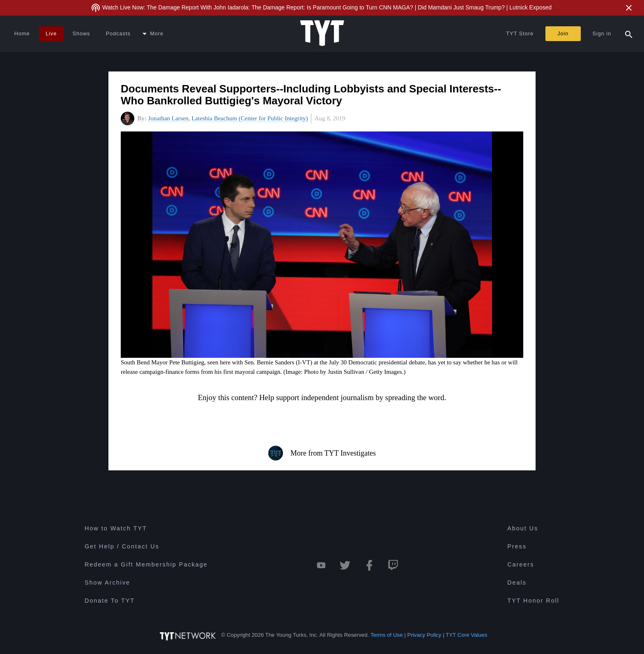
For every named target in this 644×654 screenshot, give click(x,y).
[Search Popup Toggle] (629, 34)
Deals (517, 583)
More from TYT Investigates (322, 453)
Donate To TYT (110, 601)
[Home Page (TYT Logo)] (322, 34)
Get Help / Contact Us (122, 546)
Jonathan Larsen (168, 118)
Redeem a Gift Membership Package (146, 564)
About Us (523, 528)
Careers (521, 564)
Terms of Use (387, 635)
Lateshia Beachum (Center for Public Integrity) (250, 118)
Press (517, 546)
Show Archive (107, 583)
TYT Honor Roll (533, 601)
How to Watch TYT (116, 528)
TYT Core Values (466, 635)
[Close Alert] (629, 8)
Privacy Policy (424, 635)
